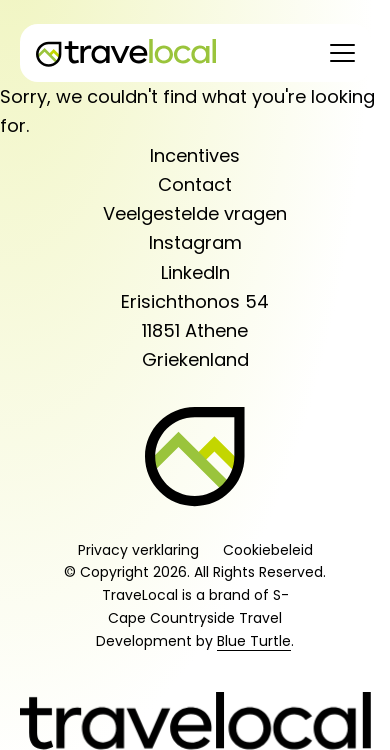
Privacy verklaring (138, 550)
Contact (195, 184)
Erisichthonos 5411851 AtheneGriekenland (195, 331)
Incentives (195, 155)
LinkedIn (195, 272)
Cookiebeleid (268, 550)
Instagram (195, 242)
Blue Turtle (254, 641)
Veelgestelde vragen (195, 213)
